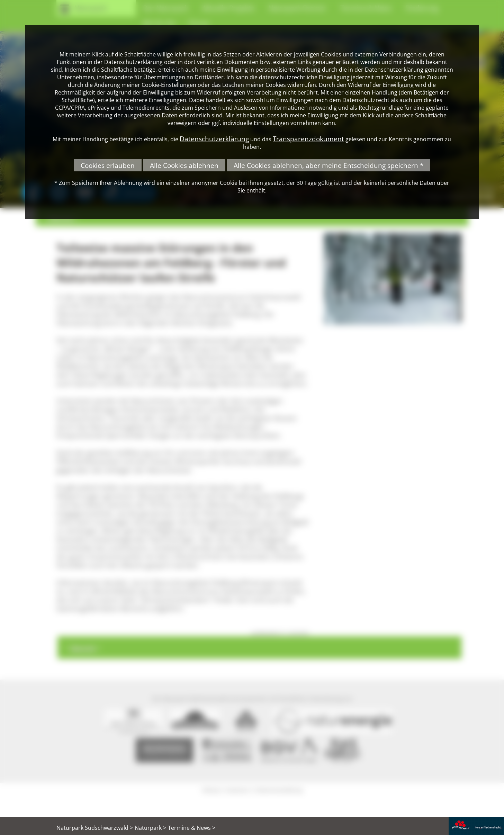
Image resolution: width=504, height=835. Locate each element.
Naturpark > (150, 828)
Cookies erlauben (108, 165)
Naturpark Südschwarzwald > (95, 828)
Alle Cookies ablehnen (184, 165)
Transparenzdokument (308, 139)
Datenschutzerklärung (214, 139)
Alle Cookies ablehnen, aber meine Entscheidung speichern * (328, 165)
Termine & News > (192, 828)
